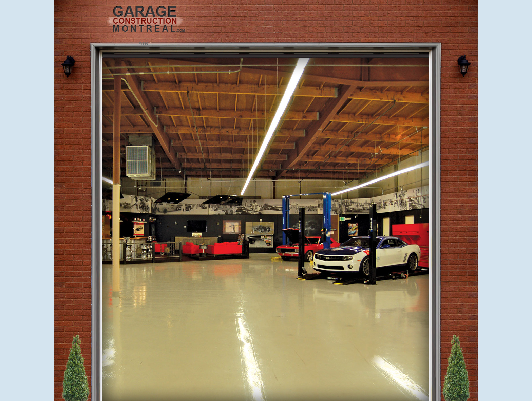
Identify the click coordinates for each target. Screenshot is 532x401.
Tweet (142, 43)
